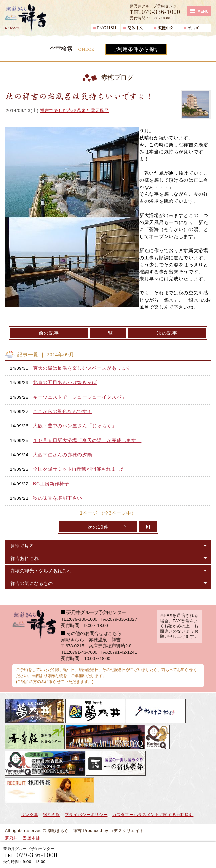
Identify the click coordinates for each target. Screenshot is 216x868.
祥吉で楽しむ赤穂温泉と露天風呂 (74, 111)
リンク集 (30, 815)
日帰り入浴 (188, 855)
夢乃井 (11, 838)
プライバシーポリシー (86, 815)
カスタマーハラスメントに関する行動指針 (153, 815)
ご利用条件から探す (136, 49)
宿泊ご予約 (134, 855)
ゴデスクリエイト (127, 831)
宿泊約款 (51, 815)
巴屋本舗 (31, 838)
